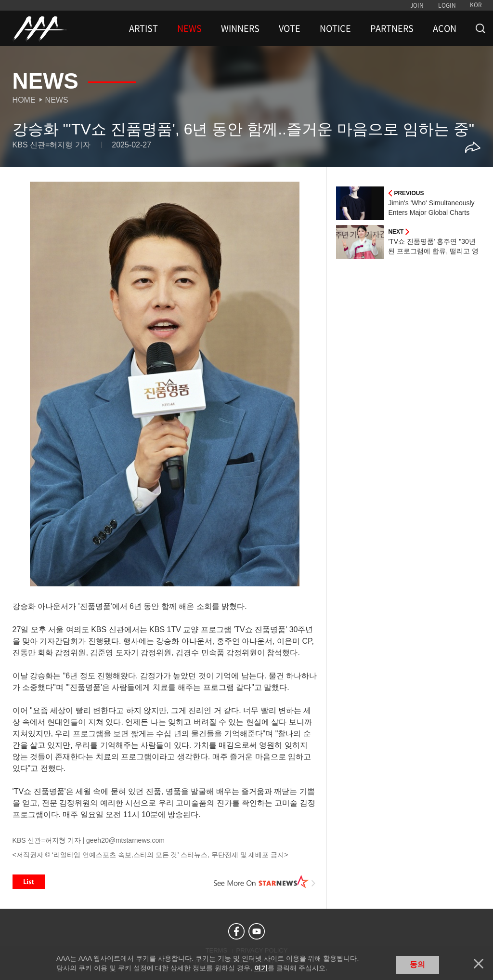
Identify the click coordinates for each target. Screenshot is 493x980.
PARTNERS (392, 28)
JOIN (417, 5)
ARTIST (143, 28)
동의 (417, 964)
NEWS (189, 28)
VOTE (290, 28)
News (57, 100)
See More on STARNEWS (264, 882)
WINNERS (240, 28)
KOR (476, 5)
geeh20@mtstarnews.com (125, 840)
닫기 (479, 964)
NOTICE (335, 28)
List (29, 882)
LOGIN (447, 5)
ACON (445, 28)
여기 (261, 968)
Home (24, 100)
